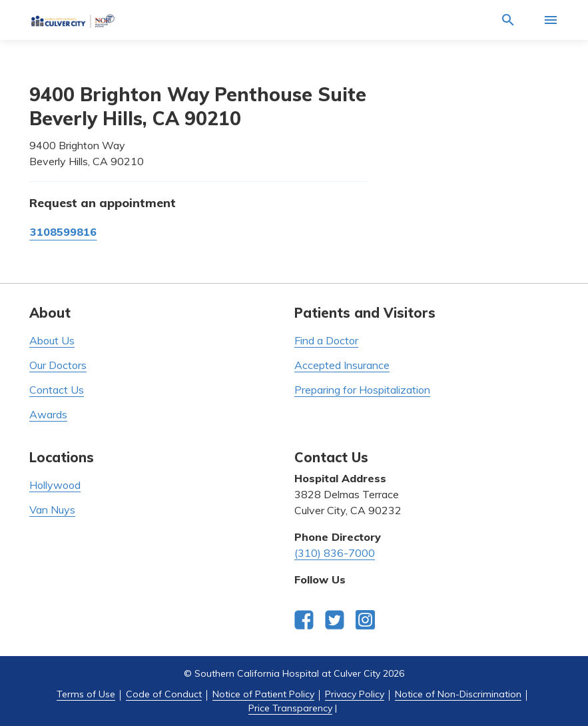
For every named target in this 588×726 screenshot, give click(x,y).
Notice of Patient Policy (263, 694)
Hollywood (55, 485)
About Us (52, 340)
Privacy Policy (355, 694)
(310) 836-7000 (335, 553)
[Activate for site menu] (551, 20)
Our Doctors (58, 365)
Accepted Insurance (342, 365)
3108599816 (63, 232)
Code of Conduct (164, 694)
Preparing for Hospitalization (362, 390)
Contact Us (57, 390)
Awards (48, 414)
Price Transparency (290, 708)
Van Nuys (52, 510)
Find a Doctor (326, 340)
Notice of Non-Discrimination (458, 694)
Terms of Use (86, 694)
